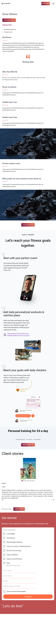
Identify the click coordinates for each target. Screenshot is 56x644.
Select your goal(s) (9, 608)
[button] (22, 481)
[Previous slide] (3, 500)
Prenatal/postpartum (10, 29)
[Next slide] (53, 500)
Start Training (28, 445)
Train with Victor (9, 20)
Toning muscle (8, 32)
